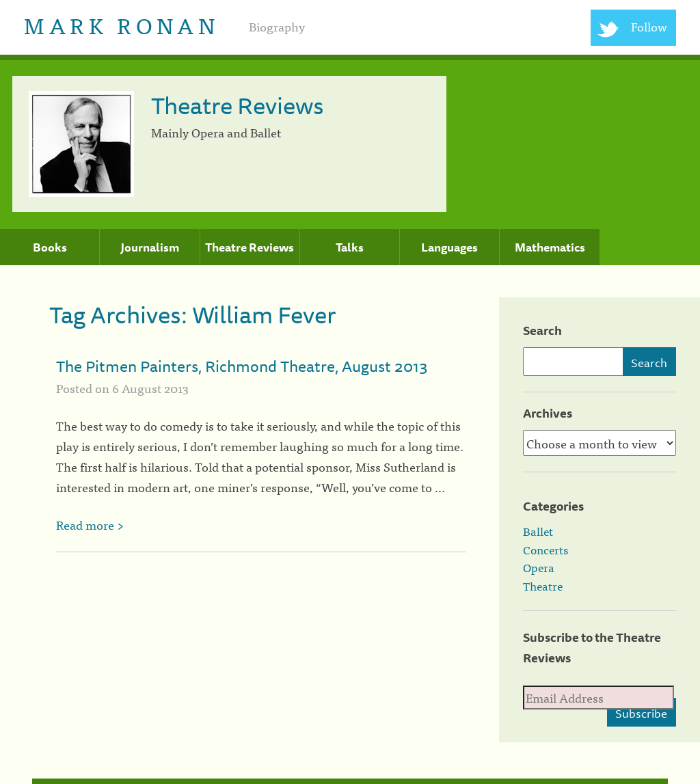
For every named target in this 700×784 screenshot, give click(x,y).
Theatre (543, 586)
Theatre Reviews (250, 247)
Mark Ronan (121, 24)
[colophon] (350, 781)
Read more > (90, 525)
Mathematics (550, 247)
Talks (350, 247)
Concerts (546, 550)
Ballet (538, 531)
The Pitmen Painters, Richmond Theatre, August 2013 (242, 366)
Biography (277, 26)
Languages (449, 247)
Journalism (150, 247)
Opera (539, 567)
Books (50, 247)
